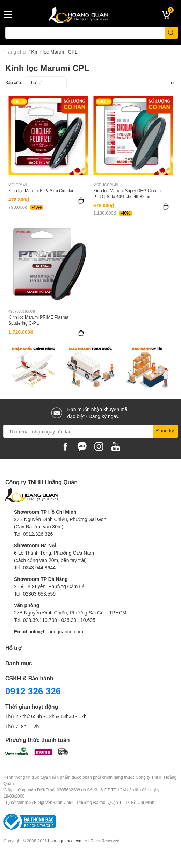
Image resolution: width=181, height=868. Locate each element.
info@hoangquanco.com (57, 631)
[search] (171, 33)
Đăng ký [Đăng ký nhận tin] (165, 430)
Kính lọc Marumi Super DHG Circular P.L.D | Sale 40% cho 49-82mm (128, 194)
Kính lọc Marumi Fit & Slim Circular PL (44, 191)
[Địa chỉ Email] (90, 431)
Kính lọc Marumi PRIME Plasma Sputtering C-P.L (38, 320)
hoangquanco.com (66, 841)
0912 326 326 (33, 691)
